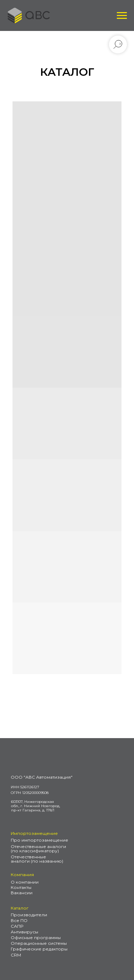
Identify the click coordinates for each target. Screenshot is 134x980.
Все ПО (19, 920)
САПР (17, 926)
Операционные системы (39, 943)
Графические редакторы (39, 949)
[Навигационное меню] (122, 16)
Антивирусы (24, 932)
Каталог (20, 908)
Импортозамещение (34, 833)
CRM (16, 955)
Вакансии (22, 893)
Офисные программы (36, 937)
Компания (22, 875)
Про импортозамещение (39, 840)
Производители (29, 915)
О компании (25, 882)
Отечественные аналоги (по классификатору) (38, 849)
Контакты (21, 887)
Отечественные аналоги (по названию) (37, 859)
